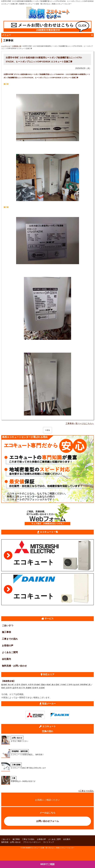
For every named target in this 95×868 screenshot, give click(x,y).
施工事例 (6, 632)
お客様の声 (8, 646)
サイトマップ (49, 842)
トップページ (6, 46)
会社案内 (6, 659)
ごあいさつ (8, 625)
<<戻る (47, 430)
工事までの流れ (10, 639)
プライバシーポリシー (32, 842)
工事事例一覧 (17, 46)
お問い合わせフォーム (48, 821)
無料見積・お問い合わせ (14, 666)
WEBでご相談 (48, 864)
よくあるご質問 (10, 652)
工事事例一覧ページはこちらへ (80, 423)
